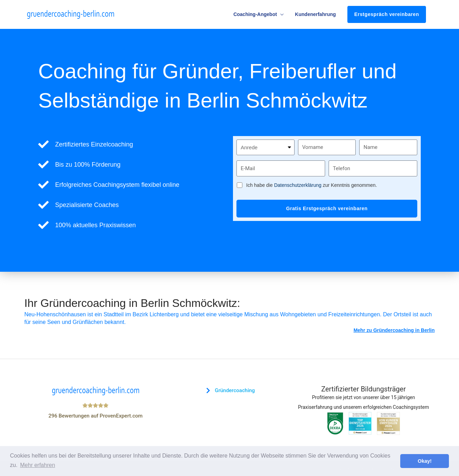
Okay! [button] (425, 461)
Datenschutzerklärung (298, 185)
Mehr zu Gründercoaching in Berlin (394, 330)
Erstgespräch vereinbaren (387, 14)
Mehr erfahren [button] (38, 465)
